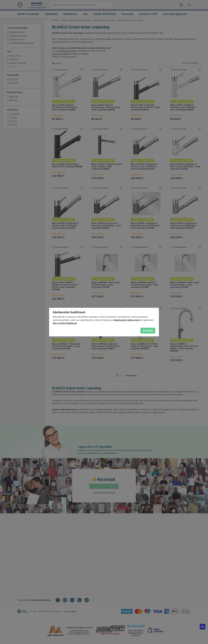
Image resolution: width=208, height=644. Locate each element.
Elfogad (148, 331)
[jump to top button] (203, 627)
